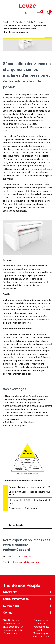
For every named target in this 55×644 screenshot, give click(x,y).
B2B (35, 637)
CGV (42, 637)
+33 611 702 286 (23, 556)
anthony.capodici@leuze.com (25, 562)
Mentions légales (41, 633)
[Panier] (49, 13)
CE (48, 637)
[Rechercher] (26, 13)
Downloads (14, 525)
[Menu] (6, 13)
